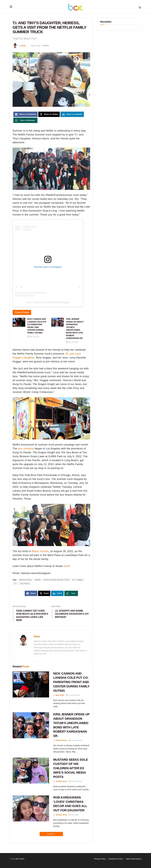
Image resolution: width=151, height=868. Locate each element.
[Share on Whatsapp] (25, 120)
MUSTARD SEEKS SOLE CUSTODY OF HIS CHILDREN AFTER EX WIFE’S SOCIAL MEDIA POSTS (71, 768)
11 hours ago (73, 695)
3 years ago (35, 46)
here (66, 566)
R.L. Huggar (78, 580)
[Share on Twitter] (49, 114)
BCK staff (60, 695)
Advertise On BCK (116, 859)
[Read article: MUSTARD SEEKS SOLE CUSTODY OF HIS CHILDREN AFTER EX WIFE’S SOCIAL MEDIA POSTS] (31, 771)
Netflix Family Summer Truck (57, 580)
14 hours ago (75, 740)
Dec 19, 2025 (33, 337)
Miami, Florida (40, 551)
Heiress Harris (26, 580)
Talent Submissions (134, 859)
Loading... (51, 834)
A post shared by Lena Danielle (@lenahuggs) (48, 302)
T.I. (15, 584)
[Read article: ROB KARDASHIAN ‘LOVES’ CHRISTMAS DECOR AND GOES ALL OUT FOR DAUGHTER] (31, 808)
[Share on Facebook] (26, 114)
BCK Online (20, 859)
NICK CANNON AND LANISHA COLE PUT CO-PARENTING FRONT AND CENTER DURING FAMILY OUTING (71, 682)
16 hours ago (75, 781)
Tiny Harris (25, 584)
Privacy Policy (100, 859)
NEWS (46, 46)
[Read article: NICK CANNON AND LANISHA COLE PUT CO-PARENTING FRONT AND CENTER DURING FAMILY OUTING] (31, 684)
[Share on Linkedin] (72, 114)
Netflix (38, 580)
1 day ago (74, 815)
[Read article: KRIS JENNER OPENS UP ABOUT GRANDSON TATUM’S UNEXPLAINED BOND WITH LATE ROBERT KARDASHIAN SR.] (31, 725)
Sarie (23, 46)
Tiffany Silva (61, 740)
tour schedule (26, 449)
